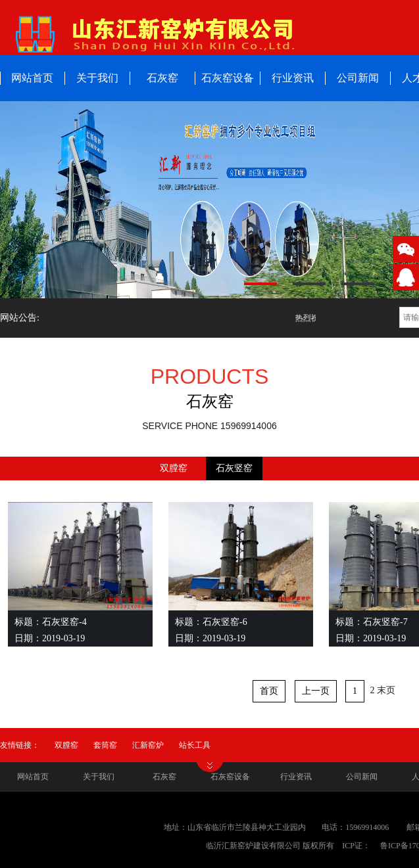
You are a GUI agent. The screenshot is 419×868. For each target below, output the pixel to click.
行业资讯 (293, 78)
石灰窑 (162, 78)
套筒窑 (105, 745)
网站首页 (33, 777)
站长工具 (195, 745)
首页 (269, 691)
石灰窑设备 (228, 78)
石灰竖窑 (234, 468)
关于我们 (97, 78)
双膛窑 (174, 468)
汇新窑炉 (148, 745)
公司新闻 (358, 78)
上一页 (316, 691)
